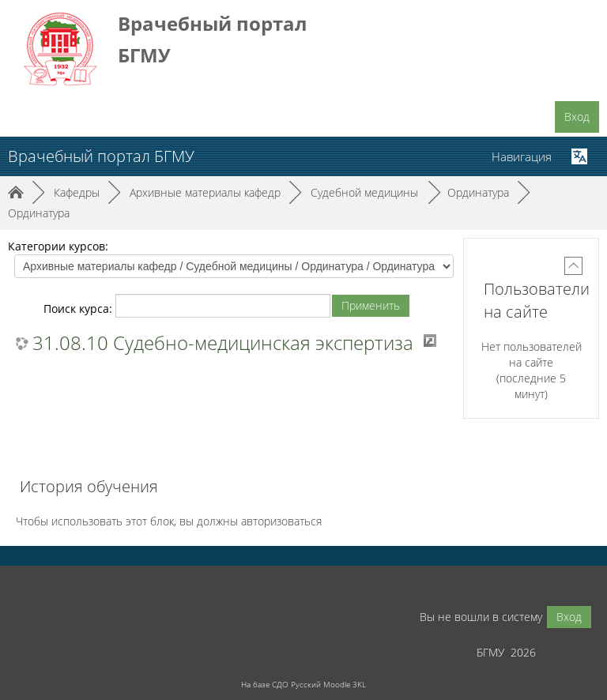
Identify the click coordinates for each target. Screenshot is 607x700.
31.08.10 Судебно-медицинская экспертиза (223, 343)
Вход (577, 117)
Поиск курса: (79, 309)
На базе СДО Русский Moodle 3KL (303, 684)
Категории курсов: (58, 246)
